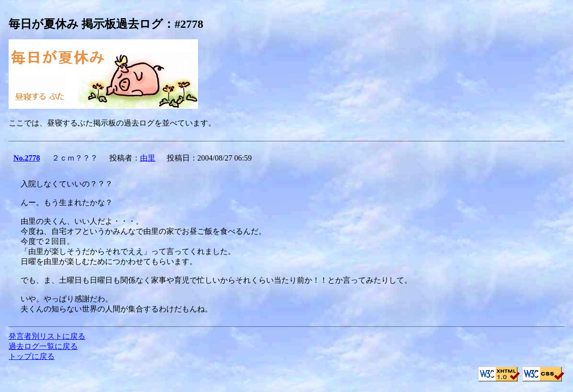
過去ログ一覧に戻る (43, 346)
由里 (148, 158)
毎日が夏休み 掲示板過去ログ (86, 24)
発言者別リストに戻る (47, 336)
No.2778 (27, 158)
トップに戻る (32, 356)
